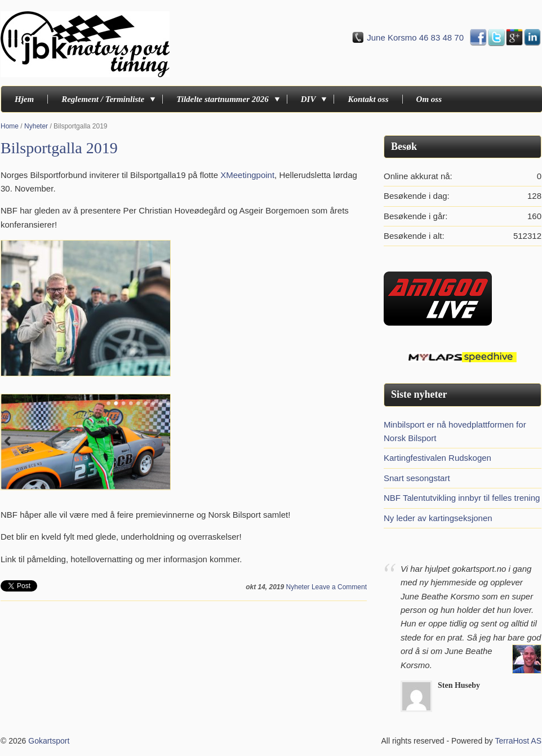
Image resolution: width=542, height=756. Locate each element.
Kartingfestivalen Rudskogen (437, 458)
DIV (311, 99)
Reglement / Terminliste (105, 99)
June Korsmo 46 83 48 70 (415, 37)
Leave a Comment (339, 587)
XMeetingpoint (247, 175)
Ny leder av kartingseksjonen (438, 518)
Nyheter (36, 126)
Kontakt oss (368, 99)
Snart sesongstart (417, 478)
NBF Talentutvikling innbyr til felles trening (462, 498)
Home (10, 126)
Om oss (429, 99)
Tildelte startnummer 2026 (225, 99)
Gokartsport (49, 741)
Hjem (24, 99)
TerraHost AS (518, 741)
